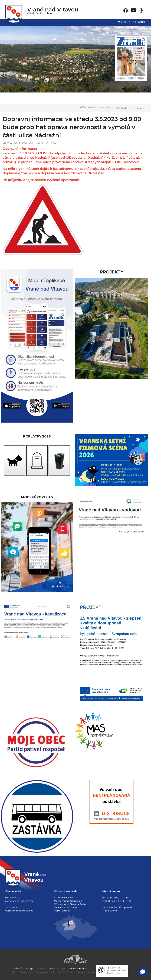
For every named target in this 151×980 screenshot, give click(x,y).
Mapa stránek (110, 911)
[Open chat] (143, 972)
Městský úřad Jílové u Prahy (70, 904)
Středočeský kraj (64, 898)
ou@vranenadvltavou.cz (19, 911)
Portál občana (62, 911)
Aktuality (106, 107)
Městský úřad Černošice (68, 901)
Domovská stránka (88, 107)
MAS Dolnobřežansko (67, 907)
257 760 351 (12, 907)
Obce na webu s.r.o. (78, 968)
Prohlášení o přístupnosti (117, 907)
